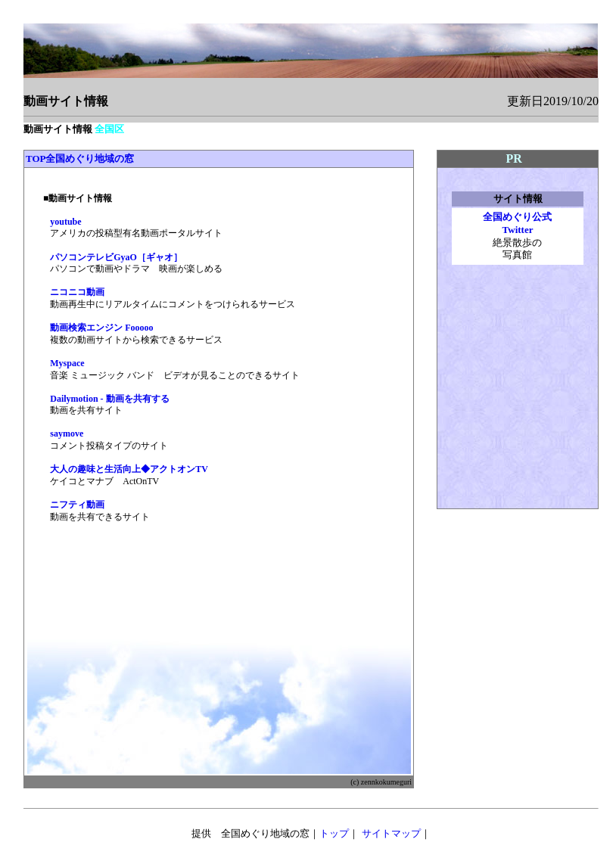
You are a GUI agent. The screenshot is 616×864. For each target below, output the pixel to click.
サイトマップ (391, 833)
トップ (334, 833)
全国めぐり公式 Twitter (517, 223)
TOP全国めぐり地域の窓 (80, 159)
